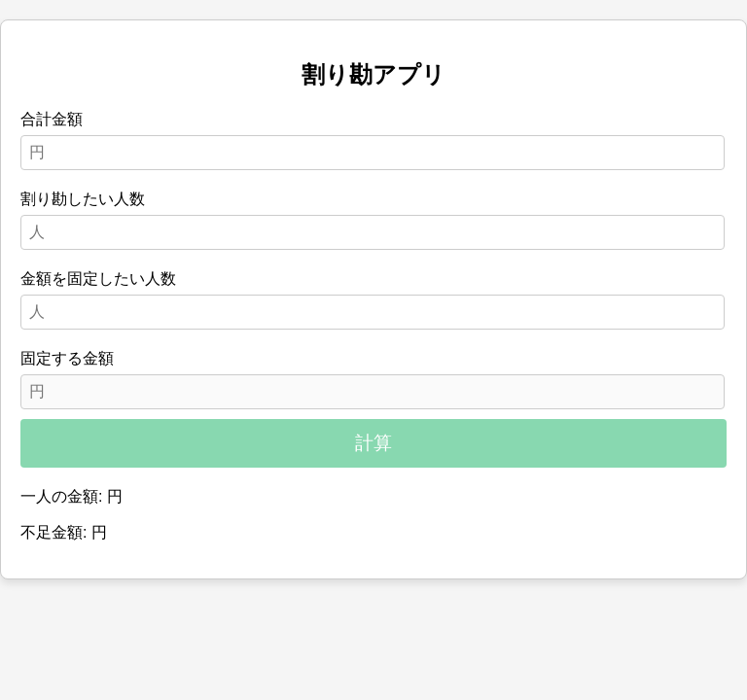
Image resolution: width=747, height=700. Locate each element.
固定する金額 (67, 358)
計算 (373, 443)
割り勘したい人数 (83, 199)
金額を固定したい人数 (98, 279)
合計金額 (52, 119)
